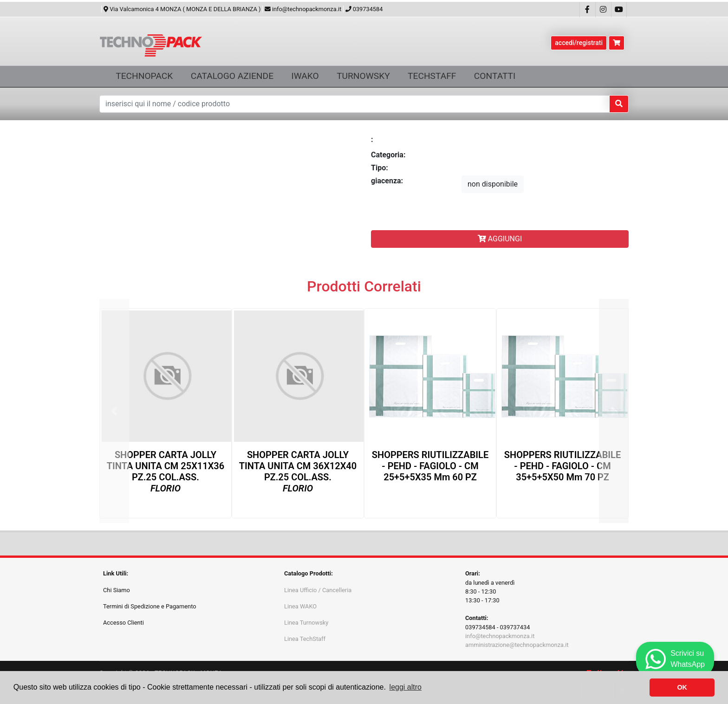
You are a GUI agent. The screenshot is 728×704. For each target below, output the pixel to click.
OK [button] (682, 687)
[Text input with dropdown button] (354, 104)
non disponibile (493, 184)
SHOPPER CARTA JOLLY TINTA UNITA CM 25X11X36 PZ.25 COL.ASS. (166, 471)
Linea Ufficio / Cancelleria (318, 590)
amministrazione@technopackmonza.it (517, 645)
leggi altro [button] (406, 687)
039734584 (364, 9)
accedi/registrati (579, 43)
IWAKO (305, 76)
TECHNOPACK (144, 76)
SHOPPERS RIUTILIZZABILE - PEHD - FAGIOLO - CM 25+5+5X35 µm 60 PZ (430, 466)
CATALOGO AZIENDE (232, 76)
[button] (114, 411)
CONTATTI (495, 76)
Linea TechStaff (305, 639)
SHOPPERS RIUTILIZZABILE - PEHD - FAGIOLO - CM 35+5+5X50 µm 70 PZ (562, 466)
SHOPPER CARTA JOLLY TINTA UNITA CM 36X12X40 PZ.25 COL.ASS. (298, 471)
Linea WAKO (300, 606)
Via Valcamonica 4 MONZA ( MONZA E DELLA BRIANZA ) (182, 9)
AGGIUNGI (500, 239)
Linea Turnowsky (306, 623)
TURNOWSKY (363, 76)
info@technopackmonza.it (303, 9)
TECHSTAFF (432, 76)
